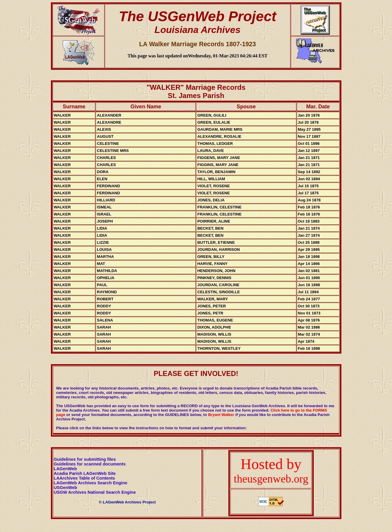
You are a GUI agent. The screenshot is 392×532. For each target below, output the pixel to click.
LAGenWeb (65, 469)
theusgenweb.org (271, 479)
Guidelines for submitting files (85, 459)
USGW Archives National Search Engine (95, 492)
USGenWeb (66, 488)
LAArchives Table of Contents (84, 478)
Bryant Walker (221, 415)
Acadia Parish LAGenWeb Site (85, 473)
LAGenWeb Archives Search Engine (91, 483)
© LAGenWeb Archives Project (127, 502)
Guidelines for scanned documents (90, 464)
